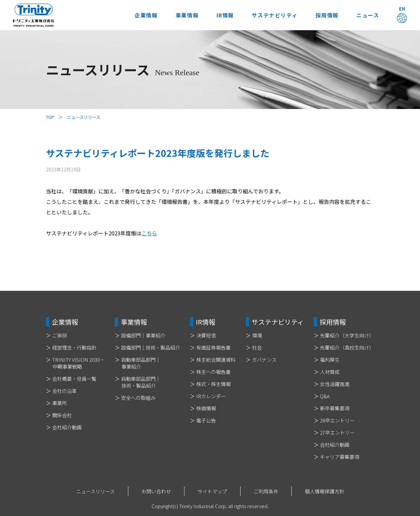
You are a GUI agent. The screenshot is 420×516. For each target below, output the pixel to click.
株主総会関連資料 (216, 360)
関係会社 (62, 415)
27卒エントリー (337, 432)
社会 (257, 347)
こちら (149, 233)
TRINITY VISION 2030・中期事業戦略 (78, 363)
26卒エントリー (337, 420)
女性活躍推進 (335, 384)
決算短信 (206, 335)
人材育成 (330, 372)
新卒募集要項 (335, 408)
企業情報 (145, 15)
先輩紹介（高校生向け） (347, 347)
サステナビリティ (274, 15)
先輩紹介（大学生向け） (347, 335)
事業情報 (186, 15)
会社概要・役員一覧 (74, 379)
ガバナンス (264, 360)
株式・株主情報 (213, 384)
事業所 (60, 403)
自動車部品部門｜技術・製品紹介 (141, 382)
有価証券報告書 (213, 347)
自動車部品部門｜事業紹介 (141, 363)
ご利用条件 (266, 491)
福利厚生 (330, 360)
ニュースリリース (95, 491)
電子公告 (206, 420)
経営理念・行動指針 (74, 347)
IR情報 (224, 15)
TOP (50, 117)
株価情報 (206, 408)
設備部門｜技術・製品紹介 (151, 347)
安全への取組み (138, 398)
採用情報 (326, 15)
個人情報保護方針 (325, 491)
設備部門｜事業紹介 (143, 335)
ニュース (368, 15)
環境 (257, 335)
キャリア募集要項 (340, 457)
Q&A (325, 396)
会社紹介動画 (67, 427)
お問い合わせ (156, 491)
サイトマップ (212, 491)
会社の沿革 (64, 391)
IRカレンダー (211, 396)
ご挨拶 (60, 335)
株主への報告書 (213, 372)
